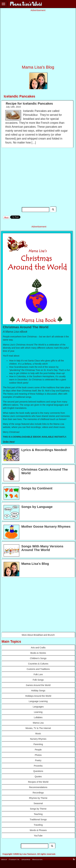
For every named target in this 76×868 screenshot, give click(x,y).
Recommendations (38, 787)
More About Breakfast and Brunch (38, 635)
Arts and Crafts (38, 648)
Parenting (38, 744)
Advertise (26, 860)
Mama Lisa (38, 723)
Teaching (38, 814)
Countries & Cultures (38, 664)
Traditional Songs (38, 819)
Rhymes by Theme (38, 798)
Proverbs (38, 766)
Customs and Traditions (38, 669)
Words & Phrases (38, 830)
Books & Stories (38, 653)
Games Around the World (38, 685)
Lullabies (38, 717)
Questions (38, 771)
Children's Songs (38, 658)
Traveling (38, 825)
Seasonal (38, 803)
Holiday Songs (38, 691)
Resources (38, 860)
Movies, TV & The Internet (38, 728)
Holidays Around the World (38, 696)
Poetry (38, 760)
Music (38, 734)
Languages (38, 707)
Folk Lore (38, 674)
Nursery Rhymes (38, 739)
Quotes (38, 777)
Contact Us (14, 860)
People (38, 750)
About (4, 860)
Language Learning (38, 701)
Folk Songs (38, 680)
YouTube (38, 836)
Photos (38, 755)
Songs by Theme (38, 809)
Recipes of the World (38, 782)
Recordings (38, 793)
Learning (38, 712)
